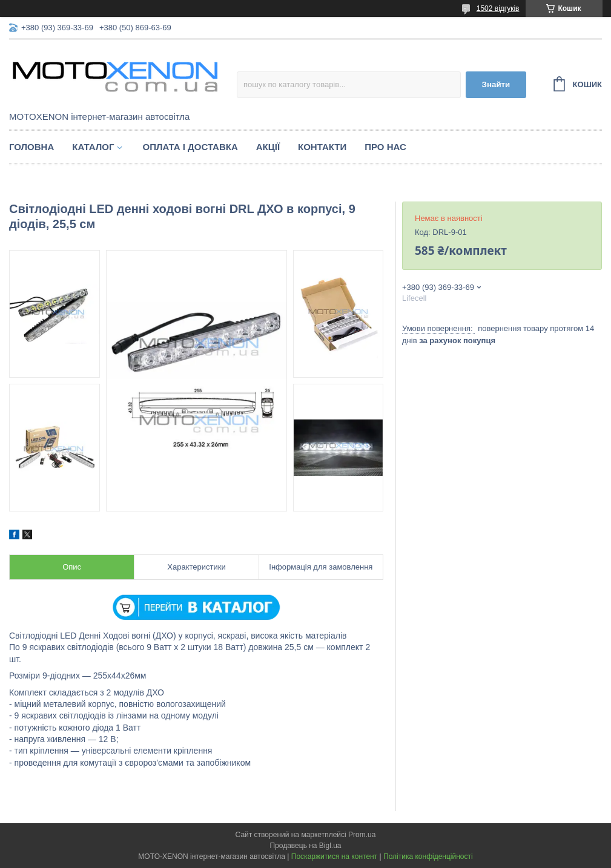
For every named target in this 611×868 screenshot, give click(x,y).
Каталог (93, 147)
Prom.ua (362, 835)
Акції (268, 147)
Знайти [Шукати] (496, 84)
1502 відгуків (498, 8)
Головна (31, 147)
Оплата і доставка (190, 147)
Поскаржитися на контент (334, 856)
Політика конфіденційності (428, 856)
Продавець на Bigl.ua (305, 846)
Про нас (385, 147)
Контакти (322, 147)
